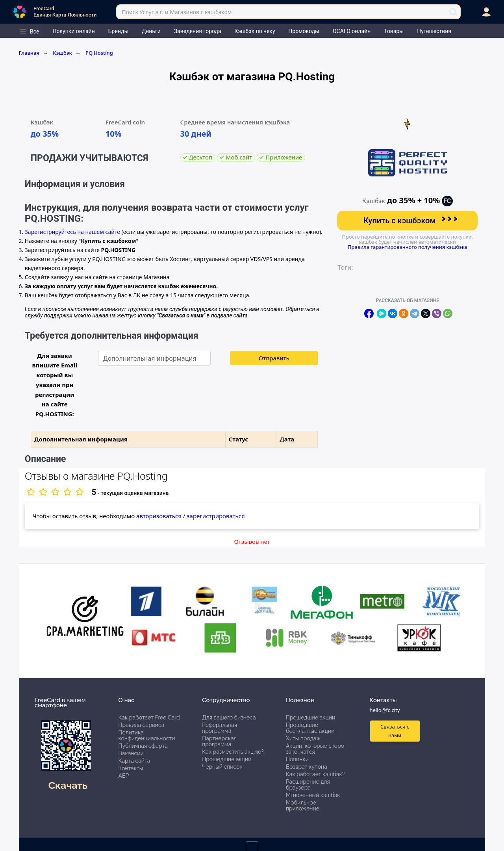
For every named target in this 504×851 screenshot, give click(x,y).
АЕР (124, 776)
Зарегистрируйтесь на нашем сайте (72, 232)
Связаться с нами (395, 731)
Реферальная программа (220, 728)
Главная (34, 53)
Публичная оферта (143, 746)
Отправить (274, 358)
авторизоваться (159, 516)
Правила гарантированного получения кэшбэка (408, 247)
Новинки (297, 759)
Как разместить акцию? (233, 752)
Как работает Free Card (149, 718)
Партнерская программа (219, 741)
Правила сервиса (142, 725)
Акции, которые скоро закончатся (315, 749)
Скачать (68, 785)
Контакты (131, 768)
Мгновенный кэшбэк (313, 795)
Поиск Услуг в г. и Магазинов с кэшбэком (177, 12)
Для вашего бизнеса (229, 718)
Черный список (222, 767)
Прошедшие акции (227, 759)
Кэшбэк (67, 53)
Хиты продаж (303, 738)
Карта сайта (134, 761)
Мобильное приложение (303, 806)
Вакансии (131, 753)
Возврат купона (307, 767)
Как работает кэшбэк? (315, 774)
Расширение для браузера (308, 785)
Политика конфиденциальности (147, 735)
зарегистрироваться (216, 516)
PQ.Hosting (99, 53)
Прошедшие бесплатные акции (310, 728)
